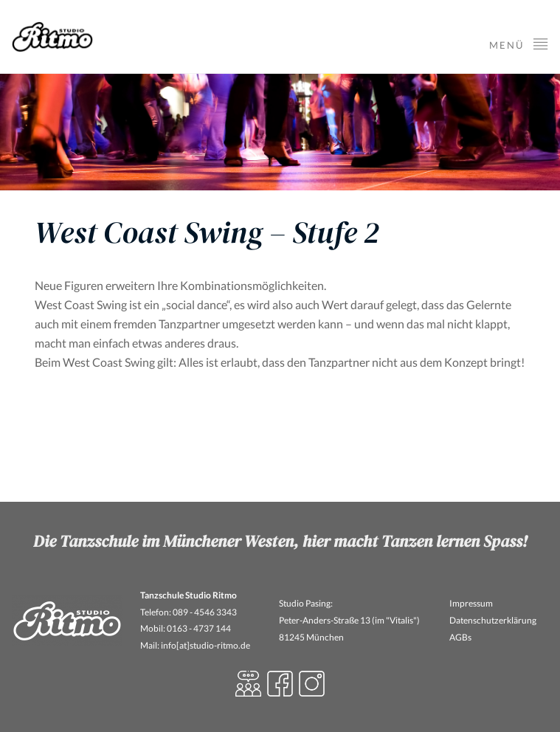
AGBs (460, 637)
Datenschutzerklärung (493, 620)
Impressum (471, 603)
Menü (519, 43)
